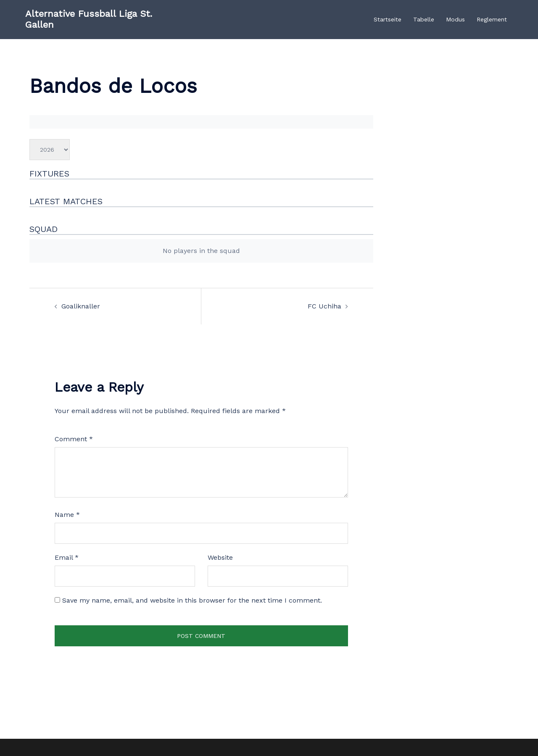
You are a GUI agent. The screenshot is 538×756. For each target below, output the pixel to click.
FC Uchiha (324, 306)
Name (67, 515)
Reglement (492, 19)
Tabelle (424, 19)
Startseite (388, 19)
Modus (455, 19)
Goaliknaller (81, 306)
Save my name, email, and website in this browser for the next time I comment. (192, 600)
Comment (74, 439)
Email (67, 557)
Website (220, 557)
